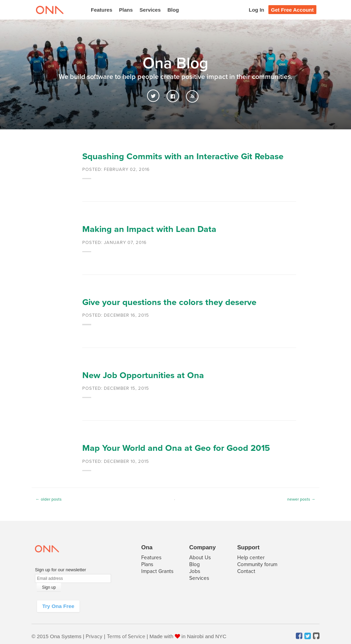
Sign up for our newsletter (60, 570)
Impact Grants (157, 571)
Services (150, 10)
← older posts (49, 499)
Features (102, 10)
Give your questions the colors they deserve (169, 302)
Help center (251, 558)
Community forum (257, 564)
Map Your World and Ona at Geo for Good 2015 (176, 448)
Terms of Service (126, 636)
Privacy (94, 636)
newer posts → (301, 499)
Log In (257, 10)
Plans (126, 10)
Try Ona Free (58, 606)
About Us (200, 558)
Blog (173, 10)
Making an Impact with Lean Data (149, 229)
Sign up (49, 587)
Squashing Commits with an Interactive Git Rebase (183, 156)
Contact (246, 571)
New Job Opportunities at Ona (143, 375)
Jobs (195, 571)
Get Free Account (292, 10)
